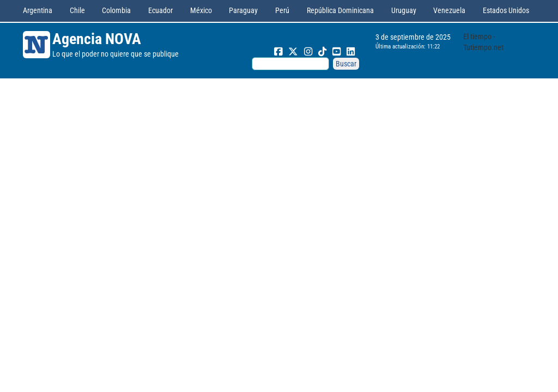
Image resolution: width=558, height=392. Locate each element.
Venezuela (449, 10)
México (201, 10)
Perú (282, 10)
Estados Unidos (506, 10)
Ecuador (160, 10)
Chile (77, 10)
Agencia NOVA (97, 39)
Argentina (38, 10)
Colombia (116, 10)
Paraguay (243, 10)
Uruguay (404, 10)
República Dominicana (340, 10)
